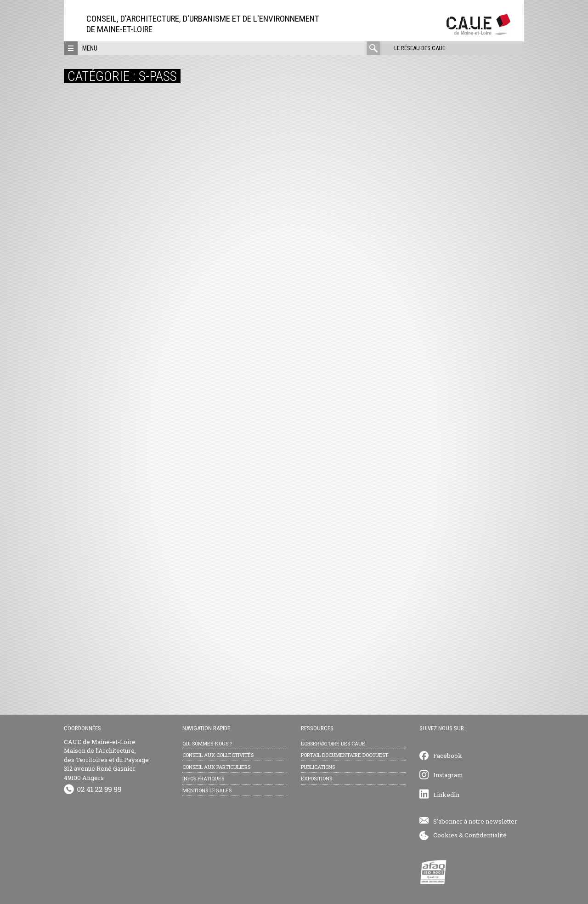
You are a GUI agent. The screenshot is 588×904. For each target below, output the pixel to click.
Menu (90, 48)
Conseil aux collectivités (218, 755)
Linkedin (446, 795)
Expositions (317, 778)
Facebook (448, 756)
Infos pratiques (203, 778)
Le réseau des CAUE (420, 48)
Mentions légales (207, 790)
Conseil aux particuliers (216, 767)
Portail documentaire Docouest (345, 755)
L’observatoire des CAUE (333, 743)
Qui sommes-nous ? (207, 743)
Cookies (445, 835)
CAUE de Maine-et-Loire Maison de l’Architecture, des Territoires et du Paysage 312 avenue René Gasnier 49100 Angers (106, 760)
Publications (318, 767)
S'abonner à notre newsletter (475, 821)
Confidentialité (486, 835)
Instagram (448, 775)
